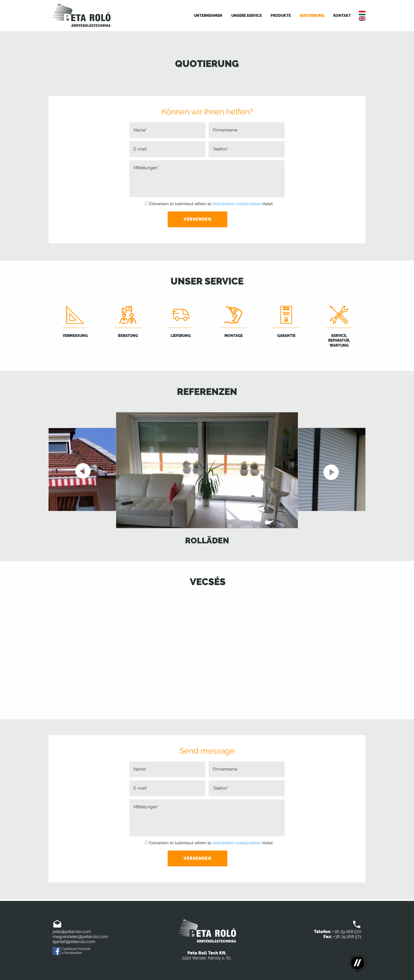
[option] (207, 479)
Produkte (281, 16)
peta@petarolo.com (72, 932)
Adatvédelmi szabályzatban (237, 204)
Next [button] (330, 472)
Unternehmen (208, 16)
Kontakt (342, 16)
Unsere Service (246, 16)
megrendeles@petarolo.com (80, 937)
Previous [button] (84, 472)
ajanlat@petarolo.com (74, 942)
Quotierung (312, 16)
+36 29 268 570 (347, 932)
